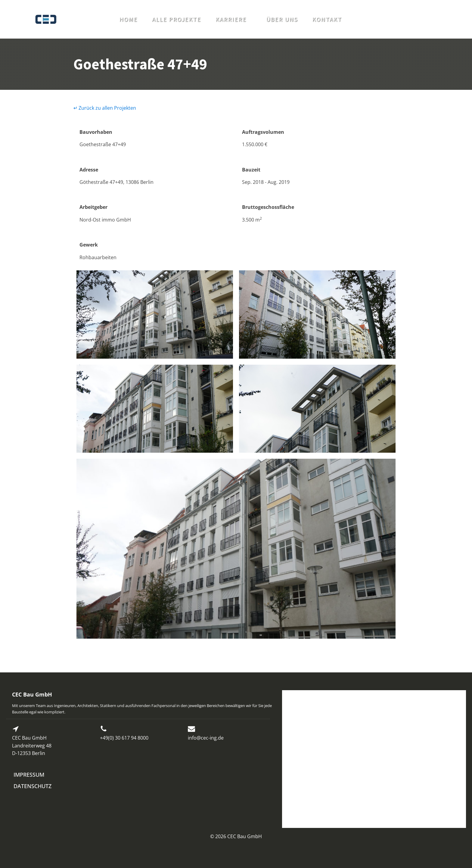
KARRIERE (231, 19)
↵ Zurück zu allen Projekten (105, 108)
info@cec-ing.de (206, 738)
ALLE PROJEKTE (177, 19)
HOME (128, 19)
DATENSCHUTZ (33, 786)
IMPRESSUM (29, 775)
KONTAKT (327, 19)
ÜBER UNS (282, 19)
